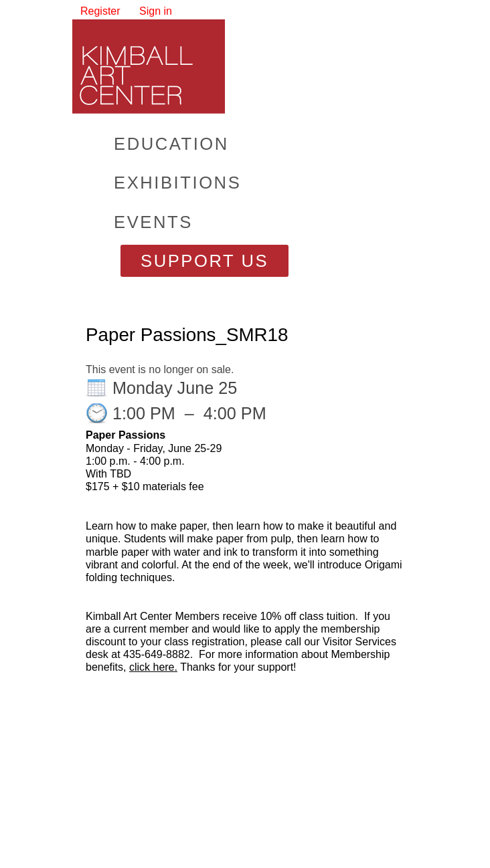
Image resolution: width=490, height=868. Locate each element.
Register (100, 11)
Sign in (156, 11)
